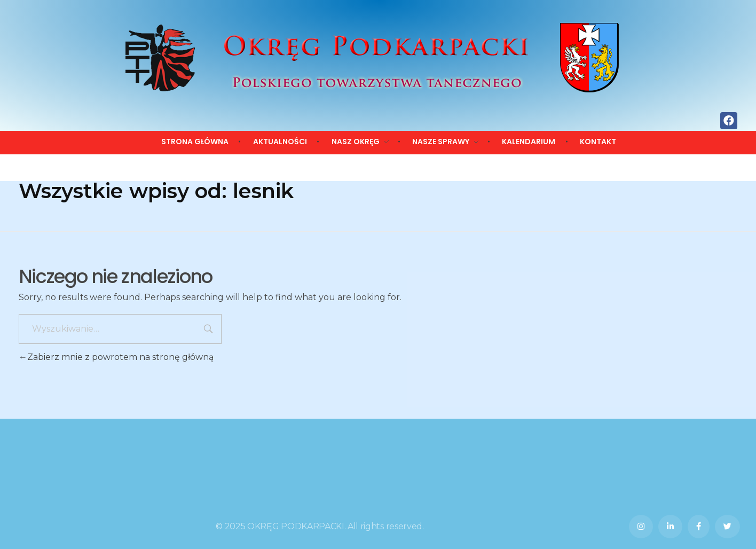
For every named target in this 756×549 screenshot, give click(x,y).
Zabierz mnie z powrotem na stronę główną (116, 357)
